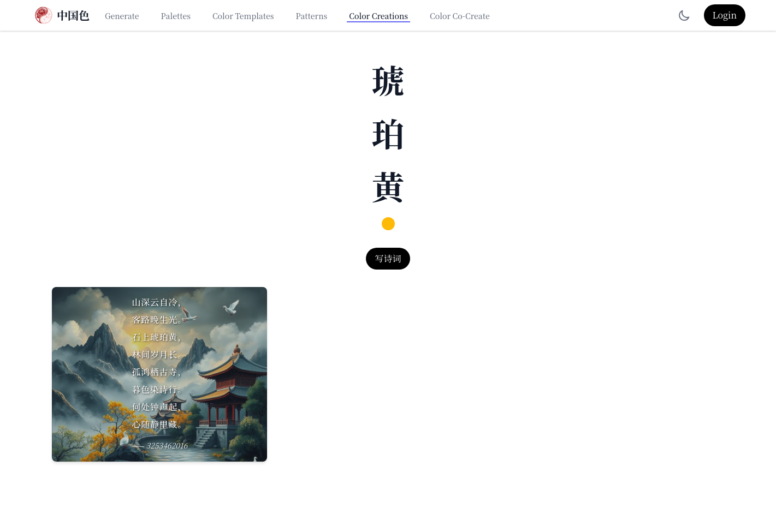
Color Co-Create (460, 16)
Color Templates (243, 16)
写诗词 (388, 258)
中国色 (73, 15)
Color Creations (378, 16)
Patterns (312, 16)
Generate (122, 16)
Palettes (176, 16)
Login (725, 15)
